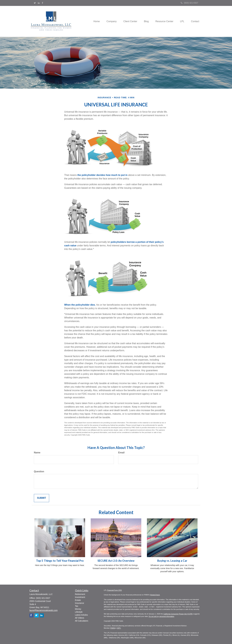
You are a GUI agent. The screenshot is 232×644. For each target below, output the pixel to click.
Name (37, 453)
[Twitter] (35, 3)
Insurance (80, 603)
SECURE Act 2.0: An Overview (116, 561)
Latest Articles (81, 615)
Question (39, 471)
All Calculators (82, 621)
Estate (78, 600)
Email (121, 453)
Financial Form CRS (114, 590)
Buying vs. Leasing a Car (172, 561)
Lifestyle (79, 612)
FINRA (113, 628)
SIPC (119, 628)
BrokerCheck (155, 595)
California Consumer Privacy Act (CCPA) (178, 614)
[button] (108, 21)
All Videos (80, 618)
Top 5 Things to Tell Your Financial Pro (60, 561)
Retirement (80, 594)
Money (78, 609)
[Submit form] (42, 498)
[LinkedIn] (39, 3)
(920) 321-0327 (189, 3)
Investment (80, 597)
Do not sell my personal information (161, 616)
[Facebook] (42, 3)
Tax (77, 606)
